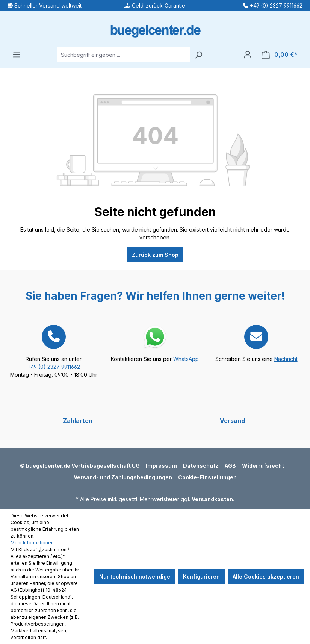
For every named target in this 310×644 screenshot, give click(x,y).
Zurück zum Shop (155, 255)
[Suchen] (199, 55)
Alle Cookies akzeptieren (266, 577)
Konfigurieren (201, 577)
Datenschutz (201, 466)
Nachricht (286, 359)
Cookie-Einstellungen (207, 477)
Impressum (161, 466)
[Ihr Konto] (248, 55)
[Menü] (17, 55)
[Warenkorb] (280, 55)
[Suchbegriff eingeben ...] (124, 55)
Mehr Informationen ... (34, 543)
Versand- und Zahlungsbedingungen (123, 477)
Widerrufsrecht (263, 466)
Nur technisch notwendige (135, 577)
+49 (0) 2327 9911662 (54, 367)
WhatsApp (186, 359)
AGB (230, 466)
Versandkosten (212, 499)
